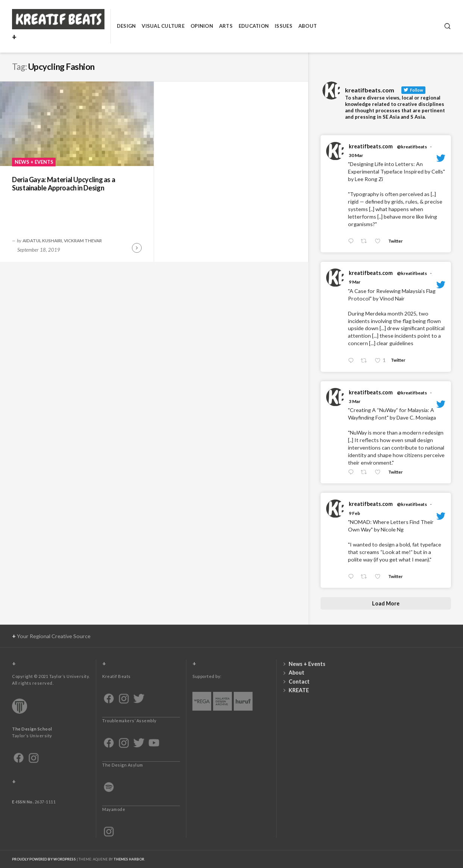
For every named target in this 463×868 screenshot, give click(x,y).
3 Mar (355, 401)
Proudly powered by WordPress (44, 859)
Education (254, 26)
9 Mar (355, 282)
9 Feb (354, 513)
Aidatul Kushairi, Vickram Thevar (62, 240)
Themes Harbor (129, 859)
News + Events (34, 162)
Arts (226, 26)
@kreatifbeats (412, 147)
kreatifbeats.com (371, 146)
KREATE (299, 690)
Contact (299, 682)
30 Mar (356, 155)
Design (126, 26)
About (308, 26)
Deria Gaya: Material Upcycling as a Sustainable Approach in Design (64, 184)
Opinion (202, 26)
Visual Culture (163, 26)
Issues (284, 26)
